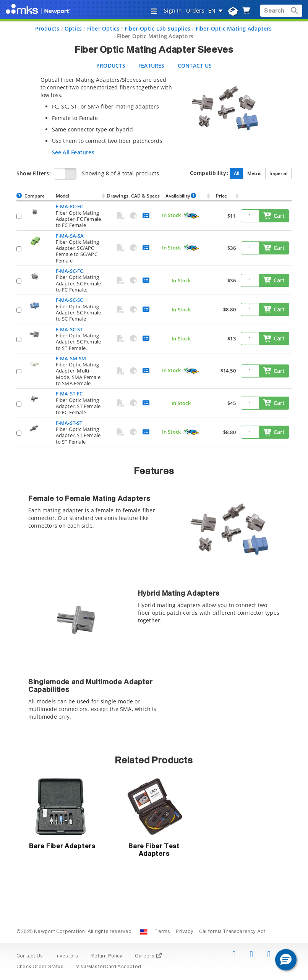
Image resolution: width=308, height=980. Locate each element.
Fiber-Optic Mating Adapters (234, 28)
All (237, 173)
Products (47, 28)
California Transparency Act (232, 932)
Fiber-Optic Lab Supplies (157, 28)
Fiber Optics (103, 28)
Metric (254, 173)
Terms (162, 932)
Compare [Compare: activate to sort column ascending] (35, 196)
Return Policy (106, 956)
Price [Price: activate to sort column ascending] (221, 196)
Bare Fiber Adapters (62, 846)
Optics (73, 28)
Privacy (184, 932)
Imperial (278, 173)
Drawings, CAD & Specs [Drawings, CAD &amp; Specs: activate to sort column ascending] (133, 196)
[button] (286, 960)
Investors (67, 956)
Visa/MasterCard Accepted (109, 967)
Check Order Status (40, 967)
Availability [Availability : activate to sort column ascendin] (181, 196)
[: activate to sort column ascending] (266, 196)
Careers (148, 956)
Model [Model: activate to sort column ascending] (63, 196)
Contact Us (30, 956)
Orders (195, 11)
